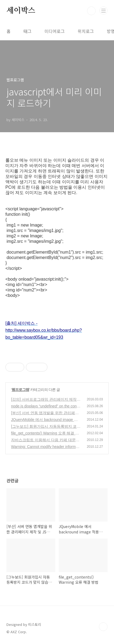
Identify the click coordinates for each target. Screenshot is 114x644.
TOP (103, 627)
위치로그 (86, 31)
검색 (91, 11)
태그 (27, 31)
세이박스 (21, 11)
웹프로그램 (20, 390)
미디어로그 (55, 31)
